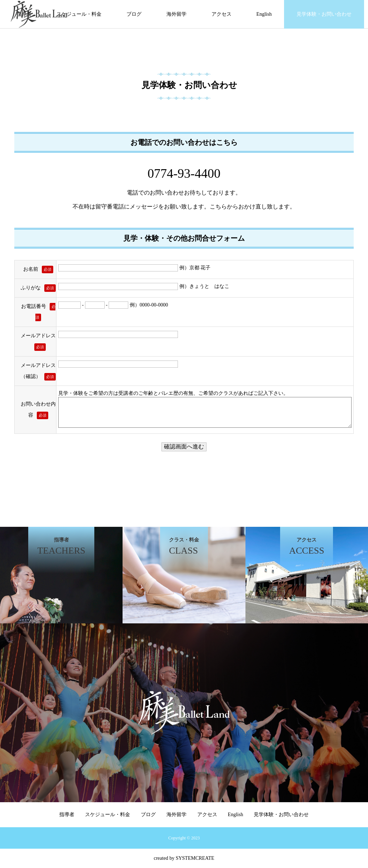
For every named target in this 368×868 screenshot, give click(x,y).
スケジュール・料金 (79, 14)
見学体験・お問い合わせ (324, 14)
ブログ (134, 14)
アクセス (222, 14)
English (264, 14)
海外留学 (176, 14)
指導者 (67, 815)
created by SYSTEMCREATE (184, 858)
